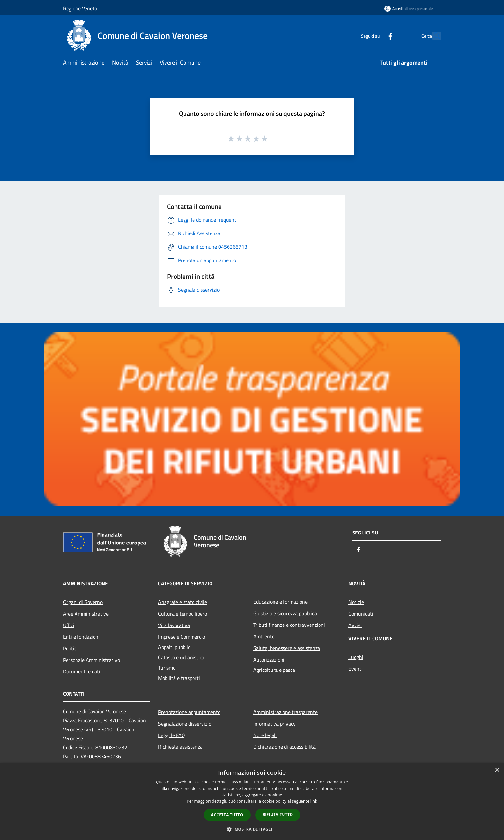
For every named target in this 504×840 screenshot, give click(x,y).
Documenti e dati (82, 671)
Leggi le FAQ (172, 735)
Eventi (355, 669)
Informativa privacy (274, 724)
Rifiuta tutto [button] (278, 814)
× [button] (497, 770)
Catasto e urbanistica (181, 657)
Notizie (356, 602)
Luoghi (356, 657)
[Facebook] (376, 36)
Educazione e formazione (280, 602)
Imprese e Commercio (182, 637)
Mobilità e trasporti (179, 678)
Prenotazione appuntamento (189, 712)
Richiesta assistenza (180, 747)
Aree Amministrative (86, 614)
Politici (70, 648)
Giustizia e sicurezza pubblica (285, 613)
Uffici (69, 625)
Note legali (265, 735)
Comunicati (361, 614)
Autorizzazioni (269, 660)
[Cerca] (433, 36)
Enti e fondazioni (81, 637)
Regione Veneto (80, 8)
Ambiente (264, 636)
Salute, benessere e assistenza (287, 648)
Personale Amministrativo (91, 660)
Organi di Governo (83, 602)
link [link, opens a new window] (314, 801)
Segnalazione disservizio (185, 724)
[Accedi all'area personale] (409, 9)
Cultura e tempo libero (183, 614)
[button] (252, 829)
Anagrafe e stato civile (183, 602)
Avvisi (355, 625)
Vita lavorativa (174, 625)
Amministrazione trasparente (285, 712)
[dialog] (252, 802)
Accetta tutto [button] (227, 815)
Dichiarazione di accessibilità (284, 747)
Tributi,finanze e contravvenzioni (289, 625)
